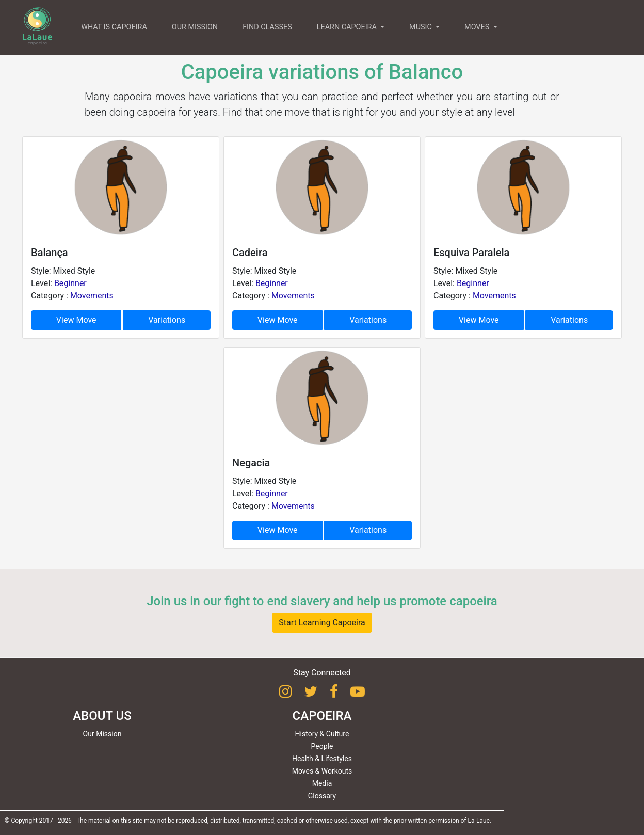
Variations (167, 320)
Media (322, 783)
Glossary (322, 796)
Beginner (70, 283)
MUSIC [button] (421, 27)
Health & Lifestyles (322, 759)
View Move (76, 320)
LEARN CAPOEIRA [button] (348, 27)
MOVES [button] (478, 27)
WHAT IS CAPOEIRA (114, 27)
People (322, 746)
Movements (92, 296)
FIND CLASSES (267, 27)
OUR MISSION (195, 27)
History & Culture (322, 734)
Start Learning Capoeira (322, 623)
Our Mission (102, 734)
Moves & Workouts (322, 771)
